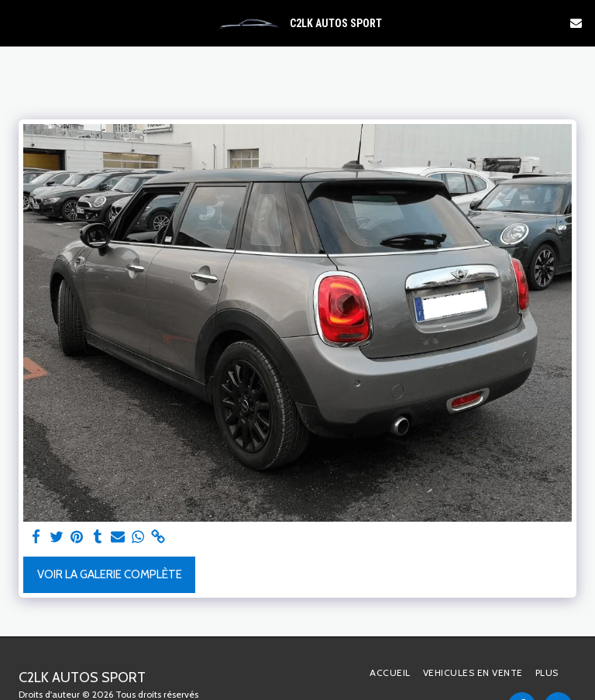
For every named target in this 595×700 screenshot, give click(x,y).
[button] (17, 22)
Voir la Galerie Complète (110, 574)
